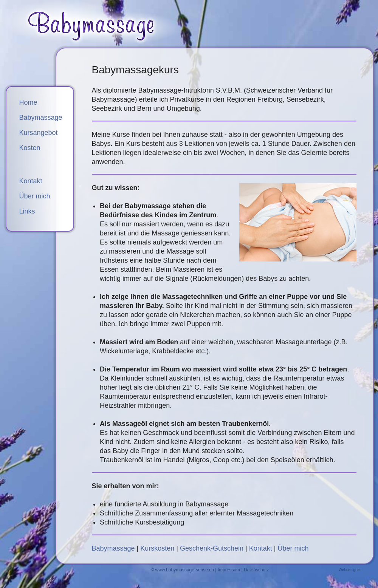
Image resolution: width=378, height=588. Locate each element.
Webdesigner (350, 570)
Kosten (30, 148)
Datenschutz (256, 570)
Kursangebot (39, 133)
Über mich (293, 548)
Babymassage (113, 548)
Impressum (229, 570)
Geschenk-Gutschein (212, 548)
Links (27, 211)
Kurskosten (157, 548)
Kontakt (261, 548)
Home (28, 102)
